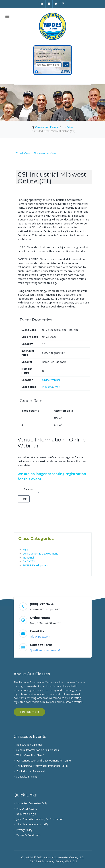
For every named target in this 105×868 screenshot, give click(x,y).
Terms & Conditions (28, 835)
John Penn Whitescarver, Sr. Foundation (40, 819)
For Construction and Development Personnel (44, 761)
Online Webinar (51, 380)
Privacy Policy (24, 830)
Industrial (48, 387)
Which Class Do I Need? (30, 755)
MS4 (57, 387)
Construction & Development (40, 554)
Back (24, 499)
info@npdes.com (40, 637)
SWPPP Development (36, 565)
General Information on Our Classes (38, 750)
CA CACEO (29, 561)
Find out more (29, 712)
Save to (27, 489)
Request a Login (26, 814)
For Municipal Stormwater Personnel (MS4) (42, 766)
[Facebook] (49, 4)
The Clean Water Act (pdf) (32, 824)
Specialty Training (27, 777)
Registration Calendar (29, 745)
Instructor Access (27, 809)
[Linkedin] (42, 4)
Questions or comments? (45, 650)
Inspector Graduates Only (32, 803)
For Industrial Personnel (30, 771)
